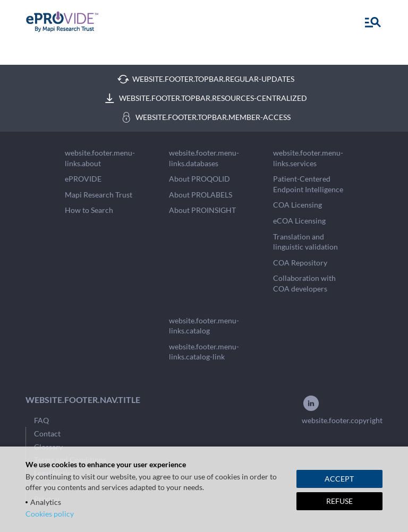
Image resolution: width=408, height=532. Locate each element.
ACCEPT (339, 479)
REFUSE (339, 501)
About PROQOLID (199, 179)
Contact (47, 434)
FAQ (41, 420)
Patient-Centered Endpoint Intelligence (308, 184)
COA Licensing (297, 205)
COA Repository (300, 263)
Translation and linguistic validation (305, 242)
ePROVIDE (83, 179)
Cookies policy (50, 514)
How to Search (89, 210)
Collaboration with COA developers (304, 283)
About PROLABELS (201, 195)
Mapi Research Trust (99, 195)
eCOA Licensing (299, 221)
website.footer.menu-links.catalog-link (204, 352)
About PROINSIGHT (202, 210)
